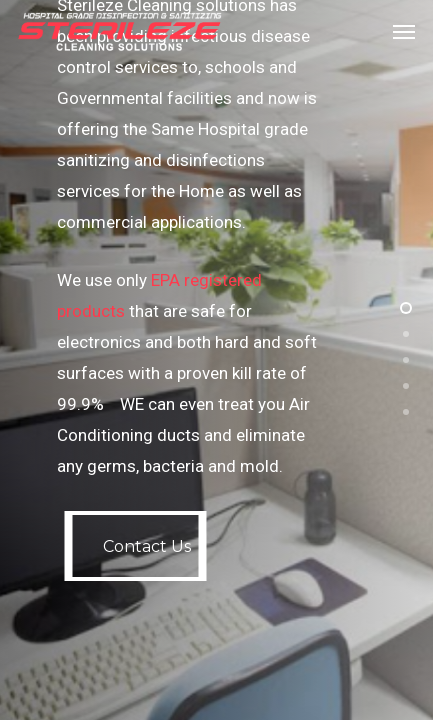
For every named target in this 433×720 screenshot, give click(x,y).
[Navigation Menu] (404, 32)
